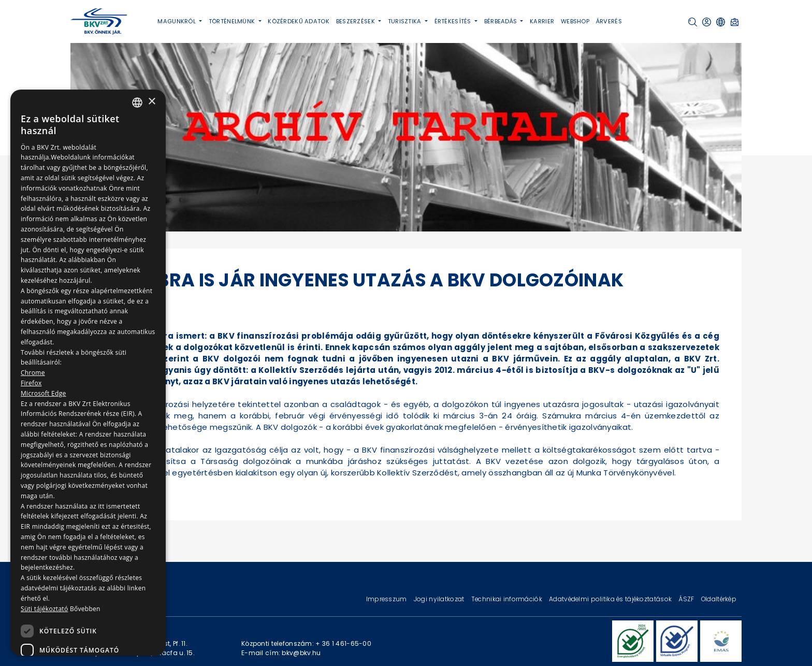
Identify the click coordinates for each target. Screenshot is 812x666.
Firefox (31, 383)
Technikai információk (508, 599)
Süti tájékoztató (44, 609)
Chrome (33, 373)
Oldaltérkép (719, 599)
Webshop (575, 21)
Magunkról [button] (177, 21)
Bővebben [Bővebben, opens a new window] (85, 609)
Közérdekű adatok (299, 21)
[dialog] (88, 373)
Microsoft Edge (44, 393)
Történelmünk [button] (233, 21)
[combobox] (137, 103)
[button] (693, 22)
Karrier (542, 21)
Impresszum (387, 599)
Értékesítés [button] (454, 21)
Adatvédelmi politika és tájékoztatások (611, 599)
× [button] (151, 102)
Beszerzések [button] (356, 21)
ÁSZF (687, 599)
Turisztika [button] (405, 21)
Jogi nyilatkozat (440, 599)
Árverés (609, 21)
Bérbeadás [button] (502, 21)
